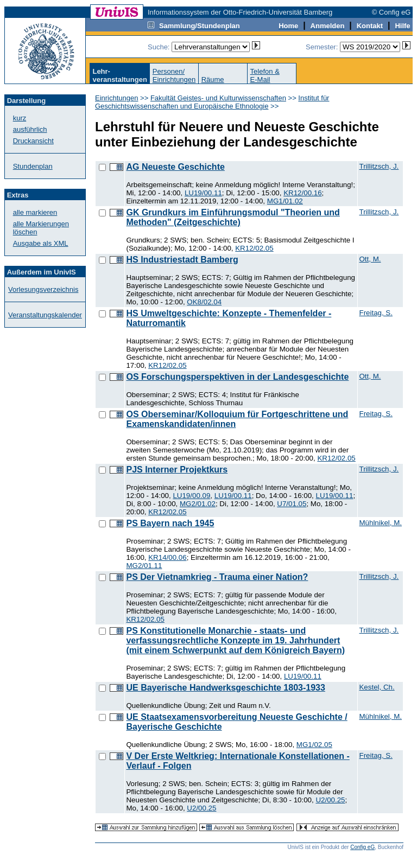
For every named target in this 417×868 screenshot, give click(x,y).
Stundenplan (33, 166)
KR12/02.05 (254, 248)
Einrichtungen (117, 98)
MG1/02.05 (314, 745)
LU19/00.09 (191, 496)
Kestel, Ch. (377, 687)
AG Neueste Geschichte (175, 167)
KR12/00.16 (302, 193)
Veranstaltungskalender (45, 315)
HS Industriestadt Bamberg (182, 260)
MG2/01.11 (144, 566)
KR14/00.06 (167, 557)
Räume (213, 79)
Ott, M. (370, 259)
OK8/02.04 (204, 302)
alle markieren (35, 212)
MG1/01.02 (285, 201)
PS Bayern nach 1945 (170, 523)
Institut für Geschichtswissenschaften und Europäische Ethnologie (212, 102)
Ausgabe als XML (41, 243)
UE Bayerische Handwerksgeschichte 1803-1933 (225, 688)
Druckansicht (33, 141)
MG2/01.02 (198, 504)
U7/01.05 (292, 504)
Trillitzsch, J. (379, 166)
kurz (20, 118)
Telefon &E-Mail (265, 75)
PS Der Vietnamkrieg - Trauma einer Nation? (217, 577)
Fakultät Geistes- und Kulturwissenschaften (218, 98)
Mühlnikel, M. (380, 523)
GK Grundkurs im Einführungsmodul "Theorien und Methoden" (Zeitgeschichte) (233, 217)
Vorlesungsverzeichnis (43, 289)
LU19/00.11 (203, 193)
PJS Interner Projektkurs (177, 470)
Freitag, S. (375, 313)
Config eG (362, 847)
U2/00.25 (330, 800)
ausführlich (30, 129)
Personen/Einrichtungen (174, 75)
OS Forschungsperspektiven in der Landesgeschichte (237, 377)
